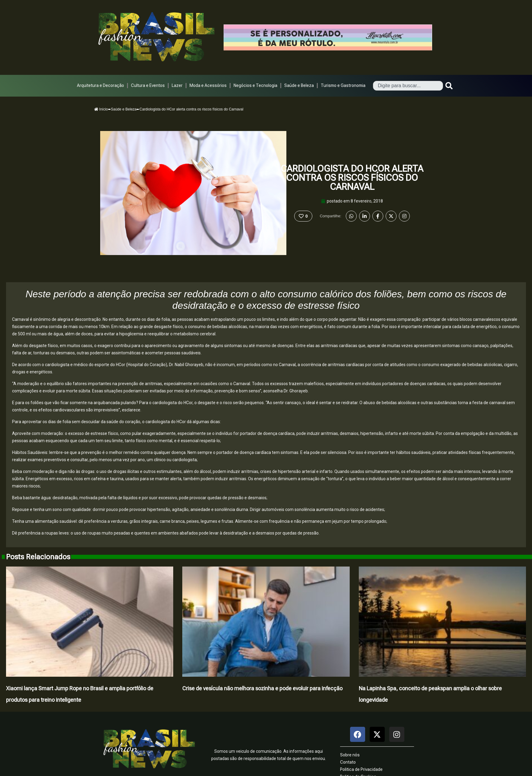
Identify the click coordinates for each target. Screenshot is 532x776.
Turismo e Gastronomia (343, 85)
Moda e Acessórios (208, 85)
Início (101, 109)
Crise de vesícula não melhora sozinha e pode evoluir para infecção (262, 688)
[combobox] (408, 86)
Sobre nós (350, 755)
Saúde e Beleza (299, 85)
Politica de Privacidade (361, 769)
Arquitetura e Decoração (100, 85)
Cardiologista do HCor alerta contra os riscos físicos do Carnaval (352, 178)
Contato (348, 762)
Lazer (177, 85)
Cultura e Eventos (148, 85)
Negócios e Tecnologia (255, 85)
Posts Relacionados (38, 557)
